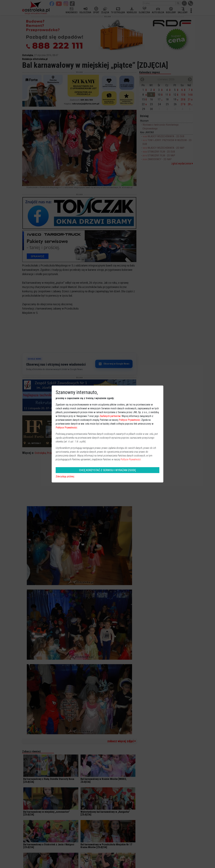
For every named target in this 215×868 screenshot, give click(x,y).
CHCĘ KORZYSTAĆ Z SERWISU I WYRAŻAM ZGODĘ (108, 470)
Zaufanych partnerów (110, 416)
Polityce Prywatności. (131, 459)
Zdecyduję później (65, 476)
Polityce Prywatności (130, 420)
